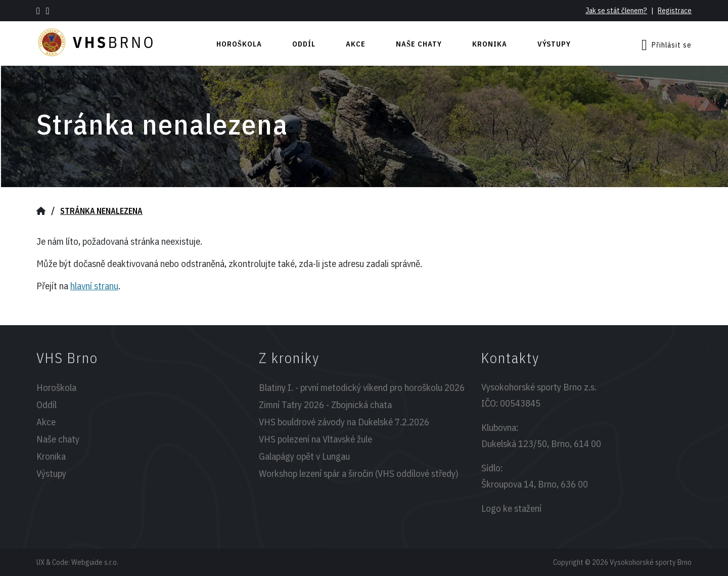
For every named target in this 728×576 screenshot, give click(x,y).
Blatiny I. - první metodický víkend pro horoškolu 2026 (362, 387)
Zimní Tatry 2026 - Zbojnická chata (325, 405)
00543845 (520, 403)
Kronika (490, 44)
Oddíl (304, 44)
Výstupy (554, 44)
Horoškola (239, 44)
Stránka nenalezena (101, 211)
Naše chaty (419, 44)
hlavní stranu (94, 286)
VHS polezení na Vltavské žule (315, 439)
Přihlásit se (667, 45)
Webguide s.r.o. (95, 562)
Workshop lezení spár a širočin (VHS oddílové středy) (359, 473)
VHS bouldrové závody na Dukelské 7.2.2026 (344, 422)
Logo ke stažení (511, 508)
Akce (356, 44)
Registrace (675, 10)
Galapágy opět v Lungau (304, 456)
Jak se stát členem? (616, 10)
